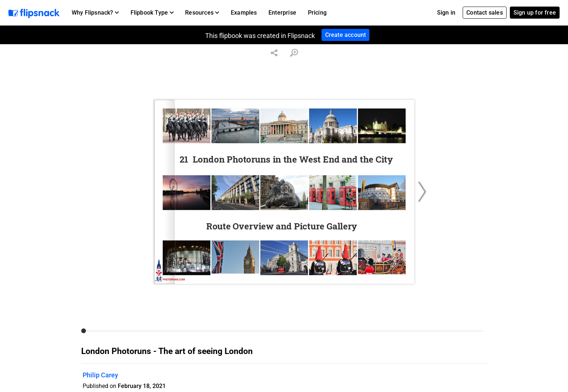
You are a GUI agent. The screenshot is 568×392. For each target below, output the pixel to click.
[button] (95, 13)
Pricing (317, 13)
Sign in (446, 13)
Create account (346, 35)
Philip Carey (100, 375)
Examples (244, 13)
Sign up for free (535, 13)
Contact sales (485, 13)
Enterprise (282, 13)
